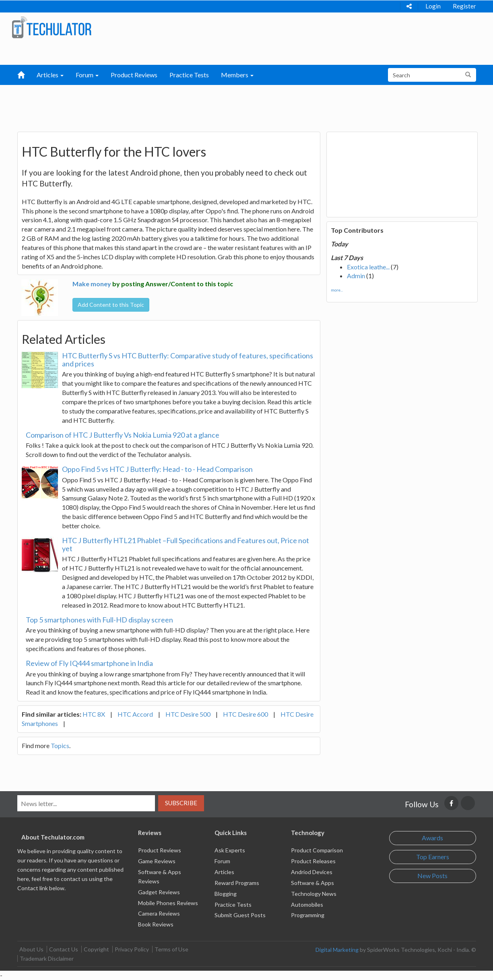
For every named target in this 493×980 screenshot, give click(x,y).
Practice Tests (189, 75)
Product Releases (313, 861)
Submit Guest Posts (240, 915)
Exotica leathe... (368, 267)
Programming (308, 915)
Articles (224, 872)
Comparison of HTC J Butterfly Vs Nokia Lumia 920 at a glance (123, 435)
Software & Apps (313, 883)
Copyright (96, 949)
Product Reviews (134, 75)
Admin (356, 276)
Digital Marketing (337, 950)
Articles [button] (50, 75)
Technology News (314, 894)
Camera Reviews (159, 913)
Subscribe (181, 803)
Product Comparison (317, 850)
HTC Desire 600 (245, 714)
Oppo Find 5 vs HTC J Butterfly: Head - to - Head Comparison (157, 469)
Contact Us (64, 949)
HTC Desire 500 (188, 714)
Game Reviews (157, 861)
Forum (222, 861)
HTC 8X (94, 714)
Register (464, 6)
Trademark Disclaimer (47, 958)
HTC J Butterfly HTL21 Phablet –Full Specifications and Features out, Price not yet (186, 544)
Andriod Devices (312, 872)
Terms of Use (171, 949)
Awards (432, 838)
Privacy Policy (132, 949)
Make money (92, 284)
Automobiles (307, 905)
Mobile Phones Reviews (168, 903)
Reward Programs (237, 883)
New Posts (432, 876)
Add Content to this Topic (111, 305)
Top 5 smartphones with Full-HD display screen (99, 620)
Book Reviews (156, 924)
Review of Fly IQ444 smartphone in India (89, 663)
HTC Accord (135, 714)
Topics (60, 745)
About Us (31, 949)
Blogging (226, 894)
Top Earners (433, 857)
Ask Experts (230, 850)
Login (433, 6)
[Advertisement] (204, 105)
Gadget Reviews (159, 892)
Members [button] (237, 75)
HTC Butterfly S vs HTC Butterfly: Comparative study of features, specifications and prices (188, 360)
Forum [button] (87, 75)
